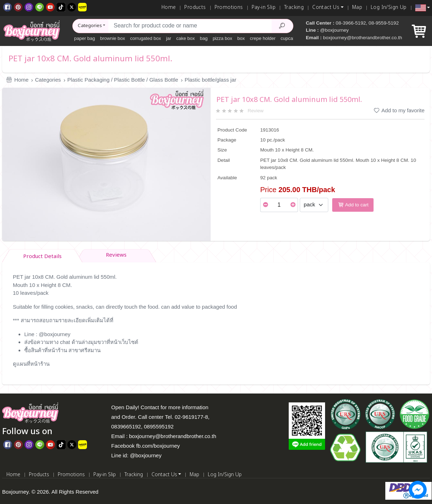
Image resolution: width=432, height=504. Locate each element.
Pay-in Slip (264, 7)
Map (357, 7)
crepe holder (263, 38)
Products (195, 7)
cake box (186, 38)
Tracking (294, 7)
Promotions (229, 7)
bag (204, 38)
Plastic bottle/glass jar (210, 80)
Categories (48, 80)
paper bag (85, 38)
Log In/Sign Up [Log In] (389, 7)
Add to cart (353, 205)
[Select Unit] (314, 205)
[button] (423, 8)
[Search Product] (282, 26)
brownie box (113, 38)
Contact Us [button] (326, 7)
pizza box (223, 38)
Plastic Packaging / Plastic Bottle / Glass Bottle (123, 80)
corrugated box (146, 38)
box (241, 38)
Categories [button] (90, 26)
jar (169, 38)
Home (169, 7)
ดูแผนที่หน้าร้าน (31, 364)
